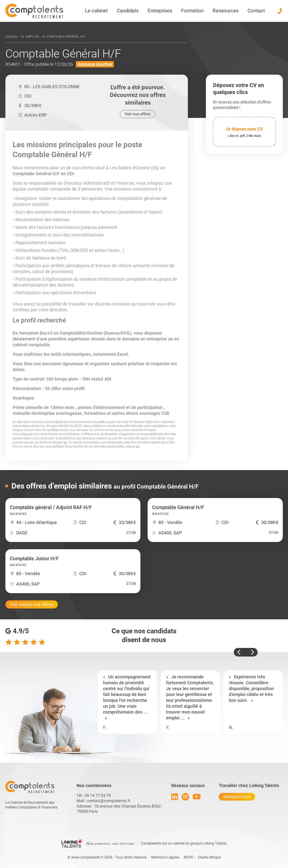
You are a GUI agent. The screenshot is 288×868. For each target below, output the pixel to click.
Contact (256, 11)
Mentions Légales (165, 857)
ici (66, 442)
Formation (192, 11)
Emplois (32, 37)
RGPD (189, 857)
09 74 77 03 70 (98, 796)
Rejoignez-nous (237, 797)
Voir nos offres (138, 114)
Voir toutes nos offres (32, 604)
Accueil (12, 37)
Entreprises (160, 11)
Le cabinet (96, 11)
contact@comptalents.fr (109, 801)
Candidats (128, 11)
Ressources (226, 11)
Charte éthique (209, 857)
